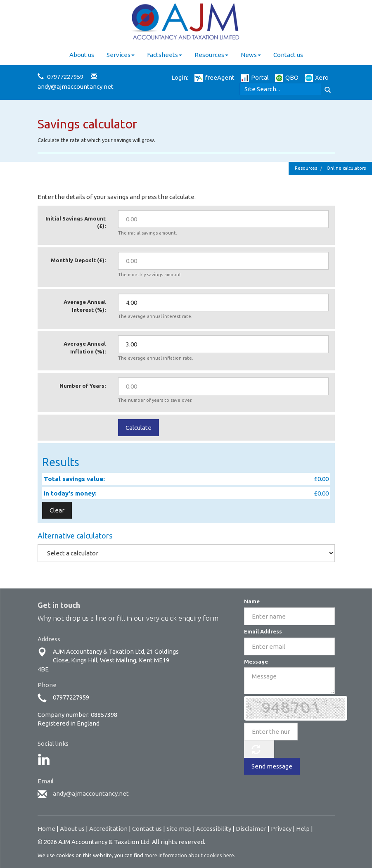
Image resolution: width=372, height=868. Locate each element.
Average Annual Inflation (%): (85, 347)
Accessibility (214, 829)
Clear (57, 510)
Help (303, 829)
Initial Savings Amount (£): (76, 222)
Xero (317, 77)
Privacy (281, 829)
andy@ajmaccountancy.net (76, 87)
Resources (211, 55)
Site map (179, 829)
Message (256, 662)
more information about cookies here (189, 855)
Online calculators (346, 168)
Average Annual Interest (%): (85, 306)
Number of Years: (83, 386)
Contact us (288, 55)
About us (82, 55)
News (251, 55)
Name (252, 601)
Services (121, 55)
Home (46, 829)
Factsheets (165, 55)
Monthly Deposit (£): (78, 260)
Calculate (139, 428)
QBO (287, 77)
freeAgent (214, 77)
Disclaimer (251, 829)
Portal (255, 77)
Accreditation (108, 829)
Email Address (263, 631)
